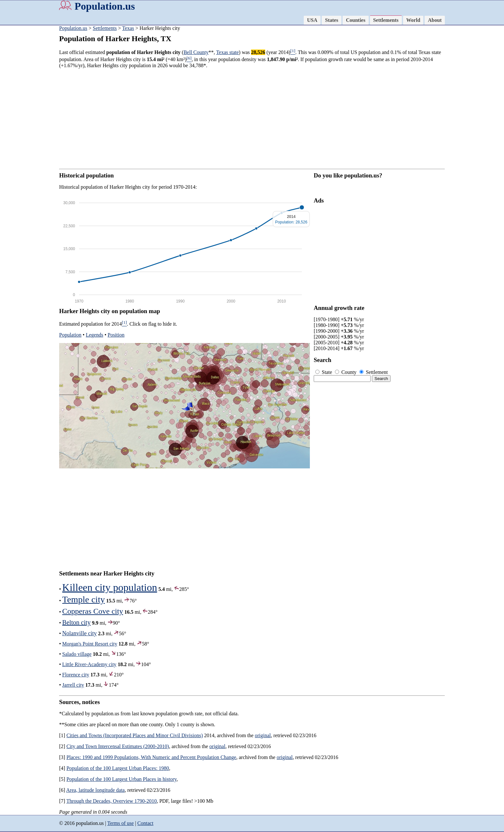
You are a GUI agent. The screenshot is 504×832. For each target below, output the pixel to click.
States (332, 20)
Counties (355, 20)
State (324, 372)
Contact (145, 823)
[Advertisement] (26, 125)
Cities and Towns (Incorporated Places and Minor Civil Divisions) (135, 735)
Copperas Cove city (93, 611)
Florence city (76, 675)
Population (70, 335)
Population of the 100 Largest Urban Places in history (122, 779)
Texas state (227, 52)
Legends (94, 335)
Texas (128, 28)
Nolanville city (80, 633)
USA (312, 20)
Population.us (105, 6)
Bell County (196, 52)
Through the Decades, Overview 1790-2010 (111, 801)
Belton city (76, 622)
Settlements (386, 20)
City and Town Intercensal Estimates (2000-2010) (118, 746)
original (263, 735)
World (413, 20)
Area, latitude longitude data (95, 790)
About (435, 20)
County (346, 372)
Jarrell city (73, 685)
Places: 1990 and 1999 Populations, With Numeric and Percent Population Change (151, 757)
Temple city (84, 599)
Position (116, 335)
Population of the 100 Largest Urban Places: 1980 (118, 768)
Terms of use (121, 823)
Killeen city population (110, 587)
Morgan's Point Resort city (90, 644)
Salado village (77, 654)
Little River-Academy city (90, 664)
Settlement (373, 372)
